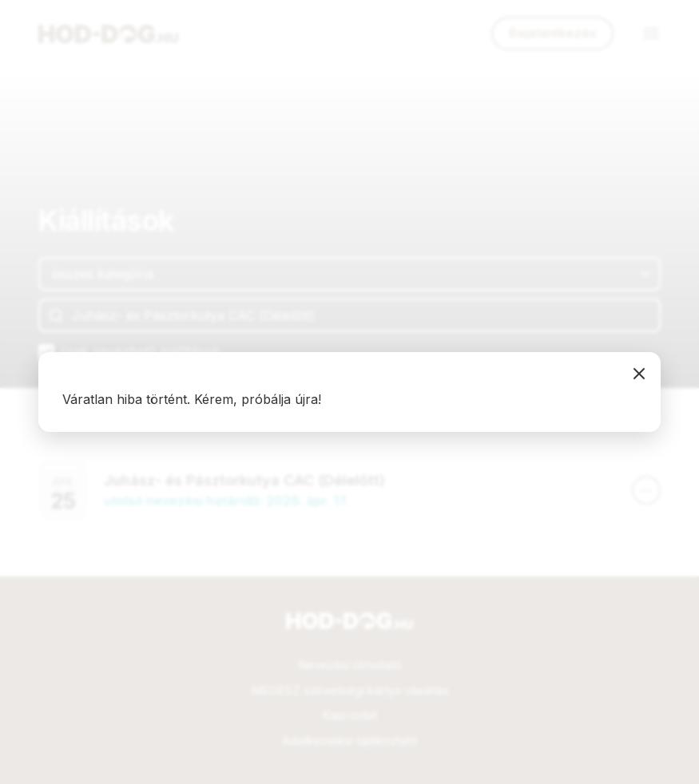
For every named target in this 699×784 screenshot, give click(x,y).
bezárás (639, 374)
